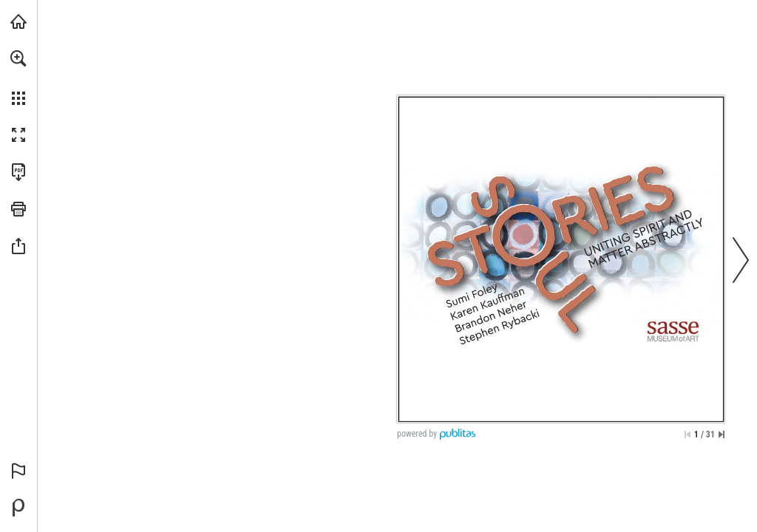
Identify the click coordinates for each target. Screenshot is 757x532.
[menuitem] (18, 78)
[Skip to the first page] (688, 434)
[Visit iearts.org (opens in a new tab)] (18, 21)
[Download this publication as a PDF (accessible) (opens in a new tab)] (18, 172)
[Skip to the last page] (722, 434)
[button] (18, 58)
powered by (417, 434)
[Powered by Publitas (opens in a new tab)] (18, 508)
